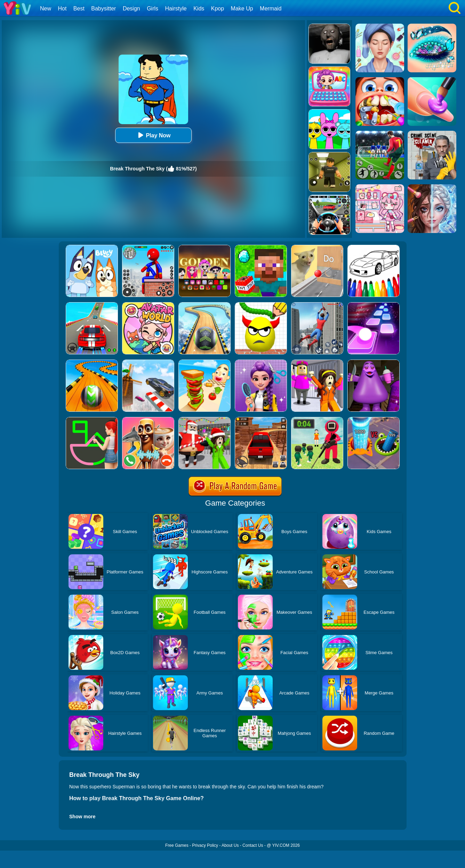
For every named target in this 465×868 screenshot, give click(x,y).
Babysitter (103, 9)
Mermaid (271, 9)
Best (79, 9)
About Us (230, 845)
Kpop (218, 9)
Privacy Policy (205, 845)
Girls (153, 9)
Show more (82, 817)
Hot (62, 9)
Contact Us (253, 845)
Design (131, 9)
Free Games (177, 845)
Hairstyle (176, 9)
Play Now (153, 135)
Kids (199, 9)
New (46, 9)
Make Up (242, 9)
